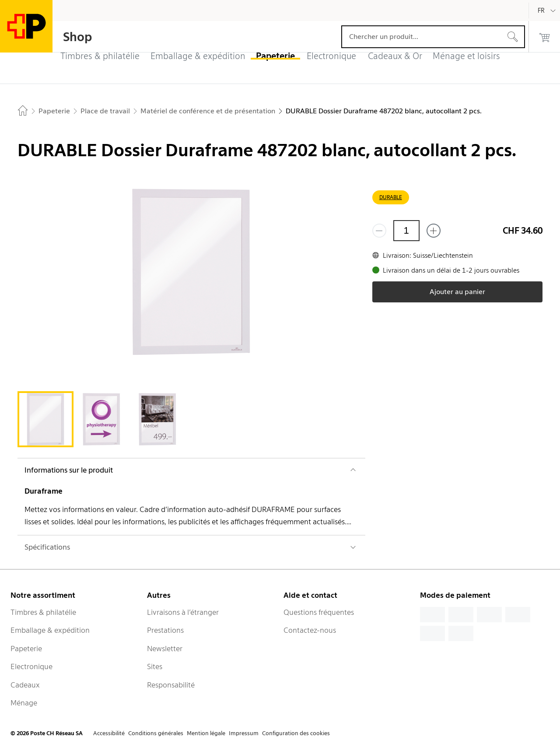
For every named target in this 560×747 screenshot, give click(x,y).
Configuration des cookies (296, 733)
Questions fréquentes (319, 612)
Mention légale (206, 733)
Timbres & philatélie (43, 612)
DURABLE (391, 197)
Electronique (31, 666)
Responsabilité (171, 685)
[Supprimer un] (379, 231)
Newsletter (165, 649)
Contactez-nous (310, 630)
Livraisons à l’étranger (183, 612)
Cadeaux (25, 685)
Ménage (24, 703)
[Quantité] (406, 231)
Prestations (165, 630)
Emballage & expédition (50, 630)
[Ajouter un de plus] (434, 231)
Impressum (244, 733)
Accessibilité (109, 733)
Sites (155, 666)
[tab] (45, 419)
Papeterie (26, 649)
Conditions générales (156, 733)
